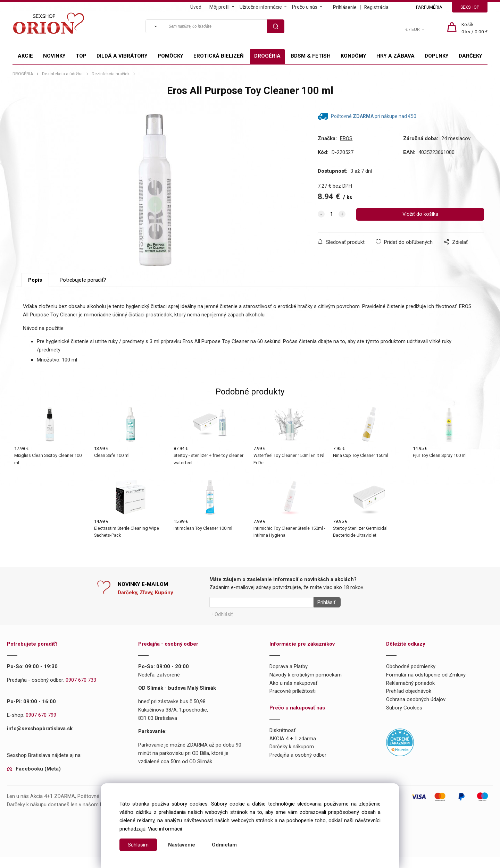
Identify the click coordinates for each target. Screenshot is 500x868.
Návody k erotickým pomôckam (306, 686)
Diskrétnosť (282, 741)
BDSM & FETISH (311, 56)
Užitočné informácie (261, 7)
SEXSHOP (470, 7)
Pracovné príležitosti (293, 702)
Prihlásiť (324, 615)
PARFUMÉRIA (429, 7)
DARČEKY (470, 56)
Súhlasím (138, 845)
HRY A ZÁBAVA (395, 56)
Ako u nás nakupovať (293, 694)
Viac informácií (165, 829)
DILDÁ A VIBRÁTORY (122, 56)
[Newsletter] (261, 615)
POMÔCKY (170, 56)
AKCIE (25, 56)
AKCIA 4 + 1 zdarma (293, 749)
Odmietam (224, 845)
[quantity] (332, 214)
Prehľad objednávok (409, 702)
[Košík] (475, 28)
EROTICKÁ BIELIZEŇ (219, 56)
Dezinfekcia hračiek (111, 74)
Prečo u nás (305, 7)
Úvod (196, 7)
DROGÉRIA (267, 56)
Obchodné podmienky (411, 678)
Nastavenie (182, 845)
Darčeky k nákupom (292, 758)
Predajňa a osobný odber (298, 766)
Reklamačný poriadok (410, 694)
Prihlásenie (345, 7)
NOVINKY (54, 56)
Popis (35, 293)
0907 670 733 (81, 691)
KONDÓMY (353, 56)
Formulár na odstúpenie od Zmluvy (426, 686)
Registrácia (376, 7)
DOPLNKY (437, 56)
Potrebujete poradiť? (83, 293)
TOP (81, 56)
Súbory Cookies (404, 719)
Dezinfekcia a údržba (62, 74)
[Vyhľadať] (154, 26)
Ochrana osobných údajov (416, 710)
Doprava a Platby (289, 678)
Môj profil (219, 7)
